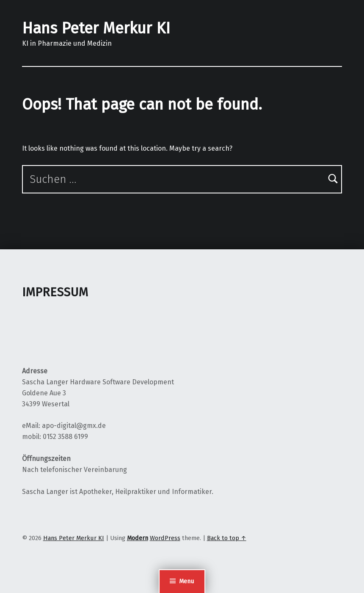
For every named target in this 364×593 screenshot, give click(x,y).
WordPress (165, 538)
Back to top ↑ (227, 538)
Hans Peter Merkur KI (96, 28)
